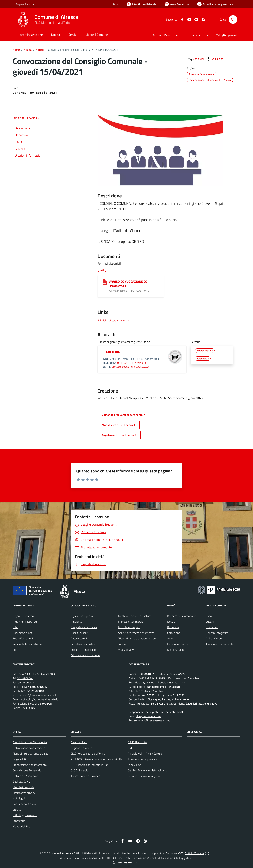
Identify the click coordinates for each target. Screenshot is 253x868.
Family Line (134, 765)
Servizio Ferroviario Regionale (145, 776)
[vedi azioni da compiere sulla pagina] (215, 59)
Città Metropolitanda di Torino (88, 753)
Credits (17, 810)
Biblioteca (173, 627)
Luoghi (210, 622)
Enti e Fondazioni (23, 638)
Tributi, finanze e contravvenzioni (137, 638)
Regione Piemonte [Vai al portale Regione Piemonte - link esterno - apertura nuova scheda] (25, 4)
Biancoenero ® (140, 858)
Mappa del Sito (21, 826)
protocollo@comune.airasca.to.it (131, 367)
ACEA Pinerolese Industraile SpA (90, 765)
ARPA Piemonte (137, 742)
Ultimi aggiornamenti (25, 815)
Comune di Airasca (56, 17)
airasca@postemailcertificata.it (38, 695)
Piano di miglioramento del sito (31, 753)
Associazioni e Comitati (219, 644)
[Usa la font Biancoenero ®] (141, 4)
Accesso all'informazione (167, 35)
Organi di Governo (23, 616)
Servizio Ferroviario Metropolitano (147, 770)
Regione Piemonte (81, 748)
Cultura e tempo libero (84, 650)
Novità (28, 50)
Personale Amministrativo (28, 644)
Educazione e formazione (85, 655)
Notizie (40, 50)
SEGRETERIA (111, 352)
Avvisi (171, 638)
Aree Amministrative (25, 622)
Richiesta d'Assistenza (26, 776)
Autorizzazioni (79, 638)
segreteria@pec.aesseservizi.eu (152, 720)
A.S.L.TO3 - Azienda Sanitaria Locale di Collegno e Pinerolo (105, 759)
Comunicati (174, 633)
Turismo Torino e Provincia (85, 776)
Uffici (16, 627)
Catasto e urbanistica (83, 644)
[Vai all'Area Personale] (215, 4)
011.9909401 (25, 678)
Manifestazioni (176, 650)
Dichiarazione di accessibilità (29, 748)
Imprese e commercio (131, 622)
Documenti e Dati (23, 633)
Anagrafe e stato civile (84, 627)
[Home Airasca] (47, 19)
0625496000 (26, 682)
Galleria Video (214, 638)
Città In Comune (194, 853)
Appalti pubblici (79, 633)
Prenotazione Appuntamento (30, 765)
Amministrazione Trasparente (30, 742)
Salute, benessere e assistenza (136, 633)
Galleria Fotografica (217, 633)
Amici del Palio (79, 742)
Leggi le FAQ (20, 759)
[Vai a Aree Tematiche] (177, 4)
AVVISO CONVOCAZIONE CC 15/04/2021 (128, 284)
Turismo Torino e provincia (143, 759)
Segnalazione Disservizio (27, 770)
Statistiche (19, 821)
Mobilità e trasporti (129, 627)
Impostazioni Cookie (24, 804)
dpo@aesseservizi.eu (148, 716)
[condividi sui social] (196, 59)
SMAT (131, 748)
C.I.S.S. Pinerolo (80, 770)
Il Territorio (212, 627)
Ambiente (76, 622)
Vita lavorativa (127, 650)
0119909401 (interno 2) (132, 363)
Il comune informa (178, 644)
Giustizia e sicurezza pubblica (135, 616)
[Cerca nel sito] (233, 19)
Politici (16, 650)
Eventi (210, 616)
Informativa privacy (24, 793)
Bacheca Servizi (22, 782)
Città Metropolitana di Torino (53, 23)
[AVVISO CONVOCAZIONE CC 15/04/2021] (105, 282)
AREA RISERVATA (124, 862)
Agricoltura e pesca (82, 616)
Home (16, 50)
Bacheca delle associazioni (183, 616)
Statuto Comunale (23, 787)
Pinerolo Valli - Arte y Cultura (145, 753)
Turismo (123, 644)
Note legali (19, 798)
